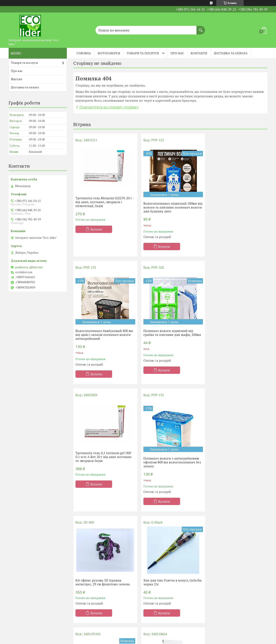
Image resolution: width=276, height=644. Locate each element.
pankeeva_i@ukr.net (29, 267)
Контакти (199, 53)
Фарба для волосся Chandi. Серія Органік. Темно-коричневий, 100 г (168, 566)
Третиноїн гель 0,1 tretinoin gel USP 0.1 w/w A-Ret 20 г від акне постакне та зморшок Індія (169, 329)
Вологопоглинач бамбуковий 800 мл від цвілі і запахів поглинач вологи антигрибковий (236, 207)
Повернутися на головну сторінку (109, 107)
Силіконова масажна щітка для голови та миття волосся (232, 455)
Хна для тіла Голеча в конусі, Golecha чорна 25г (164, 455)
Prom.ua (158, 636)
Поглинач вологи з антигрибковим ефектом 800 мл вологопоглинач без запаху (236, 335)
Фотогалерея (109, 53)
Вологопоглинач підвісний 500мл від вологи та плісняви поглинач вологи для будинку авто (168, 207)
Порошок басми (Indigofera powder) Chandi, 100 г (103, 566)
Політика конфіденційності (173, 640)
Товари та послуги (143, 53)
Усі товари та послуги (169, 615)
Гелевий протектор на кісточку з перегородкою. (233, 566)
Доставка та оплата (231, 53)
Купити (96, 229)
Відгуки (17, 79)
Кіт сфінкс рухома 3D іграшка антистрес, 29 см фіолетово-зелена (103, 455)
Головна (84, 53)
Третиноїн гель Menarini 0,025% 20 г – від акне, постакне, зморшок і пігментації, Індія (104, 202)
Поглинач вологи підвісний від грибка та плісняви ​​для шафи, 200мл (104, 333)
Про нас (177, 53)
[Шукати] (201, 28)
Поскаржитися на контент (139, 640)
